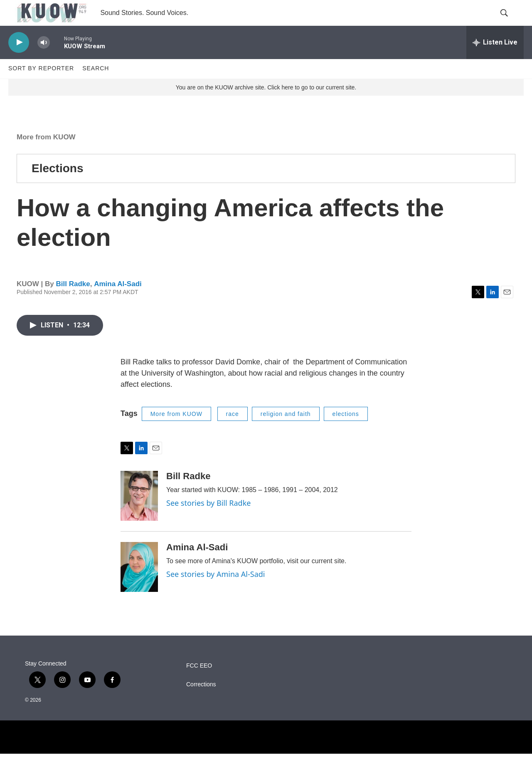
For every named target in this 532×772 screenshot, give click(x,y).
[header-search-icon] (510, 22)
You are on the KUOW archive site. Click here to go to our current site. (266, 105)
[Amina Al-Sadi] (139, 585)
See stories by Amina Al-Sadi (216, 592)
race (233, 432)
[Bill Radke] (139, 514)
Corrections (201, 703)
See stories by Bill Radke (208, 521)
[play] (19, 61)
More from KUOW (46, 155)
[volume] (44, 61)
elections (346, 432)
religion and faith (286, 432)
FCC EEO (199, 684)
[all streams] (495, 60)
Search (96, 87)
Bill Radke (73, 302)
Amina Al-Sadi (118, 302)
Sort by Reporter (41, 87)
